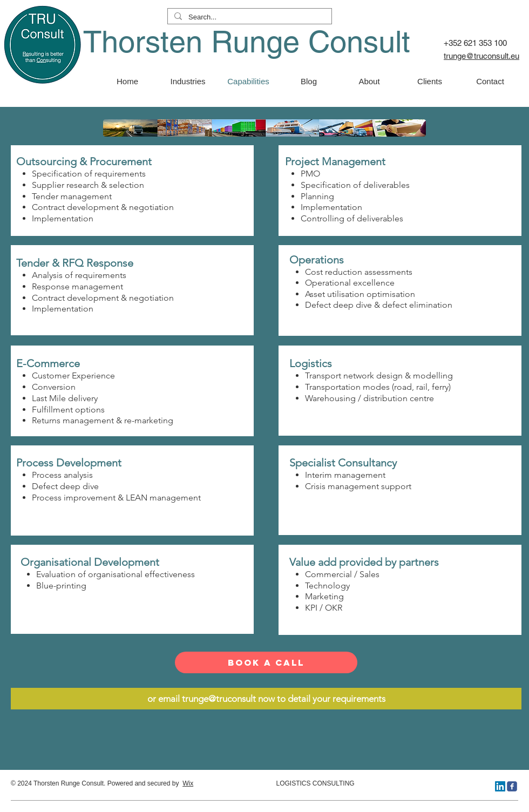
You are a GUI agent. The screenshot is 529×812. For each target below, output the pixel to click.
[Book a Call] (266, 662)
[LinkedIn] (500, 786)
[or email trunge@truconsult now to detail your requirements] (266, 699)
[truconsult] (512, 786)
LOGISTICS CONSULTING (274, 783)
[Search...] (249, 18)
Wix (188, 783)
